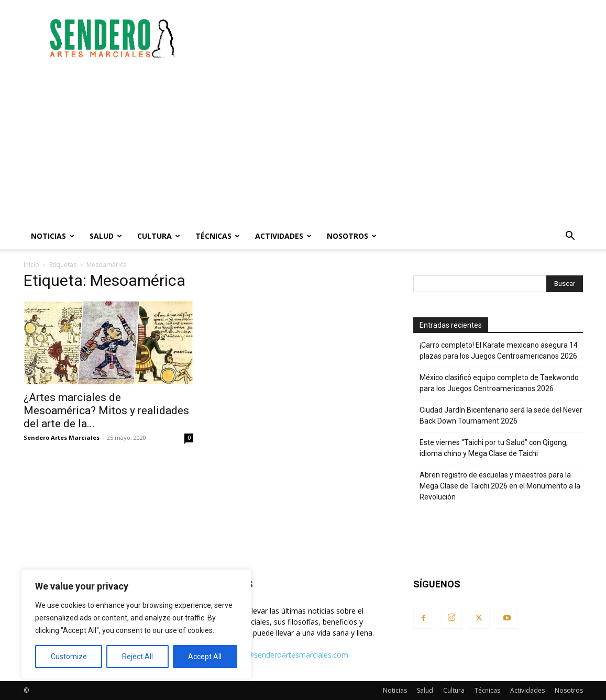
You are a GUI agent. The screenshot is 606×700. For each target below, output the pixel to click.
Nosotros (352, 236)
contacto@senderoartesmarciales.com (283, 655)
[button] (570, 237)
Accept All (205, 657)
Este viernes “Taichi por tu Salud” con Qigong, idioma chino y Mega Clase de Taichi (494, 448)
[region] (136, 624)
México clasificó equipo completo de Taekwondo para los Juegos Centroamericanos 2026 (499, 383)
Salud (106, 236)
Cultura (159, 236)
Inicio (31, 265)
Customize (69, 657)
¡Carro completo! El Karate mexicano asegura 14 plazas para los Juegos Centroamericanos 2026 (499, 351)
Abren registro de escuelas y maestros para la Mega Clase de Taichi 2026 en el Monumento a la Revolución (500, 486)
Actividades (283, 236)
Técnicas (218, 236)
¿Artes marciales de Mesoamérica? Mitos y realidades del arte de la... (106, 410)
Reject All (137, 657)
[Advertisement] (392, 38)
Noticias (53, 236)
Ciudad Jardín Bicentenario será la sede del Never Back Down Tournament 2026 (501, 415)
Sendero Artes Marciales (62, 437)
